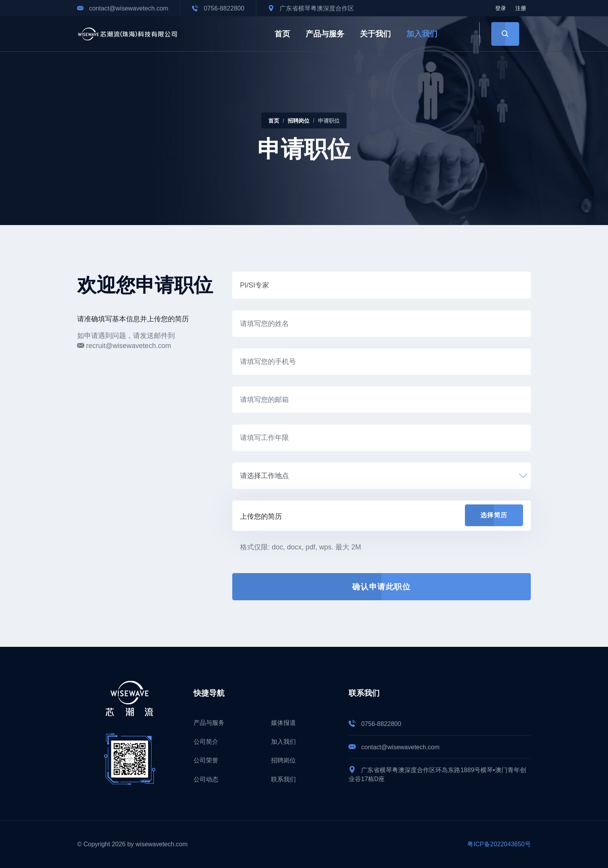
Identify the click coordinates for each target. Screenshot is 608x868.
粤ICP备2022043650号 (499, 844)
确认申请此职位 (381, 587)
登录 (501, 8)
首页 (282, 34)
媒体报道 (283, 723)
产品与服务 (325, 34)
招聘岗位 (299, 121)
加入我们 (422, 34)
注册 (521, 8)
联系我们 (283, 779)
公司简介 (206, 742)
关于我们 (375, 34)
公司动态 (206, 779)
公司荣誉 (206, 760)
